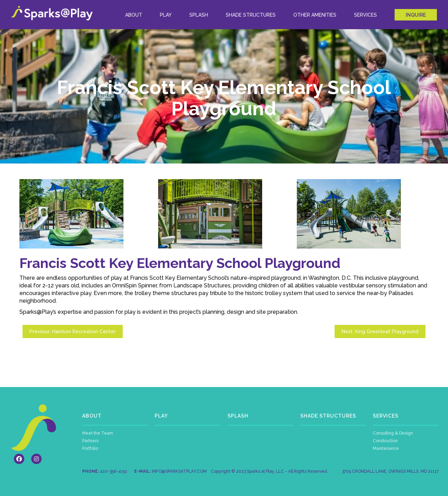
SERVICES (386, 416)
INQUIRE (416, 15)
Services (365, 15)
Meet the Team (98, 433)
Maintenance (386, 448)
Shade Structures (251, 15)
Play (166, 15)
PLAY (161, 416)
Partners (90, 441)
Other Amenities (315, 15)
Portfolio (90, 448)
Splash (199, 15)
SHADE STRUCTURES (328, 416)
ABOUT (134, 15)
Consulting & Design (393, 433)
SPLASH (238, 416)
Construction (385, 441)
